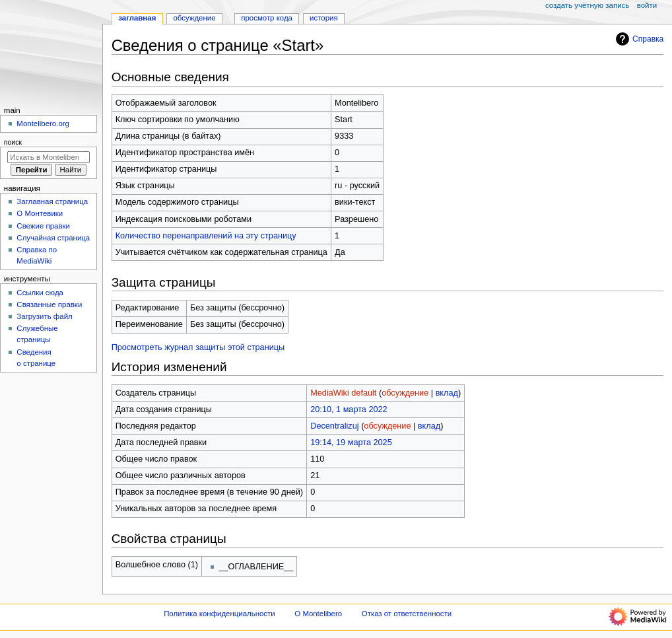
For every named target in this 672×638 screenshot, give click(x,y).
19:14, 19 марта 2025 (351, 443)
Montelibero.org (43, 124)
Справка (638, 39)
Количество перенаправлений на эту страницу (206, 236)
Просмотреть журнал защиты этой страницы (198, 347)
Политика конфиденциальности (219, 614)
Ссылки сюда (40, 293)
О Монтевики (40, 213)
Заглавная (137, 18)
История (324, 18)
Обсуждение (194, 18)
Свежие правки (43, 226)
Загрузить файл (44, 316)
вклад (447, 393)
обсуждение (405, 393)
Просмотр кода (267, 18)
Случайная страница (53, 238)
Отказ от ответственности (407, 614)
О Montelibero (318, 614)
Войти (647, 5)
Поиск (13, 142)
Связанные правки (49, 304)
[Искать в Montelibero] (49, 157)
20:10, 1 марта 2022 (349, 409)
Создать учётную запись (587, 5)
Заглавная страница (52, 201)
